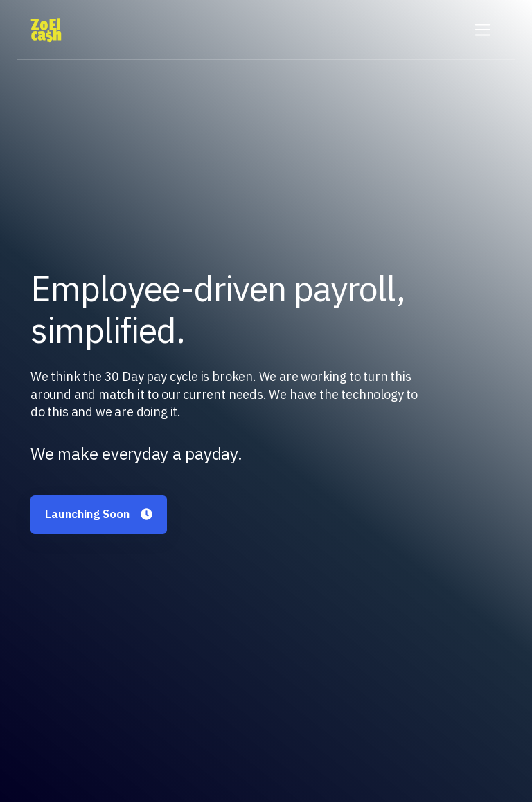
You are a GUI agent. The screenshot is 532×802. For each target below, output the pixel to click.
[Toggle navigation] (483, 30)
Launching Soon (99, 514)
